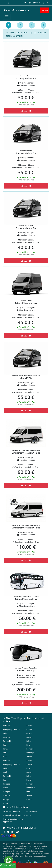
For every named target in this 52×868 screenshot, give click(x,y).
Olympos (7, 792)
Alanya (29, 726)
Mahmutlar (31, 788)
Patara (29, 799)
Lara (5, 753)
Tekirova (6, 796)
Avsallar (30, 764)
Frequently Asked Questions (14, 815)
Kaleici (29, 741)
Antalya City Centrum (11, 729)
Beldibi (29, 729)
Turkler (29, 796)
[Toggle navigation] (7, 17)
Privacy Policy (32, 811)
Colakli (29, 733)
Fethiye (29, 737)
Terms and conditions (12, 811)
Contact (29, 815)
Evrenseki (7, 741)
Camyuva (7, 737)
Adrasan (6, 726)
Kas (5, 745)
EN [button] (45, 3)
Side (5, 757)
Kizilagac (7, 784)
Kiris (28, 745)
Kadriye (6, 799)
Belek (5, 733)
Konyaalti (30, 749)
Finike (5, 803)
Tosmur (29, 757)
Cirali (5, 772)
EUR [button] (36, 3)
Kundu (6, 788)
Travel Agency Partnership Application (13, 820)
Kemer (6, 749)
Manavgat (30, 753)
